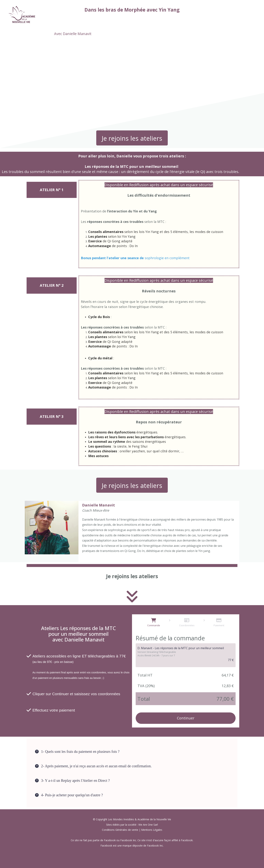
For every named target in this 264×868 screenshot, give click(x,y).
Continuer (186, 718)
